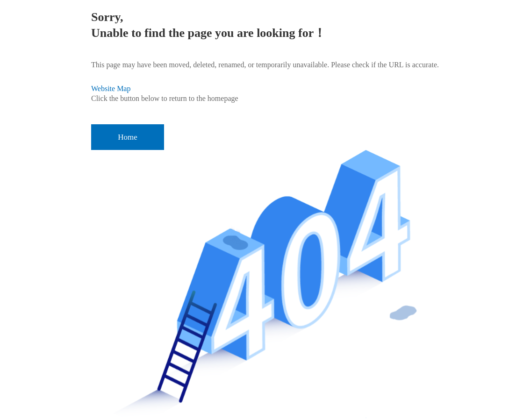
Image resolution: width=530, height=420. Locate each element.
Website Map (111, 89)
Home (128, 137)
